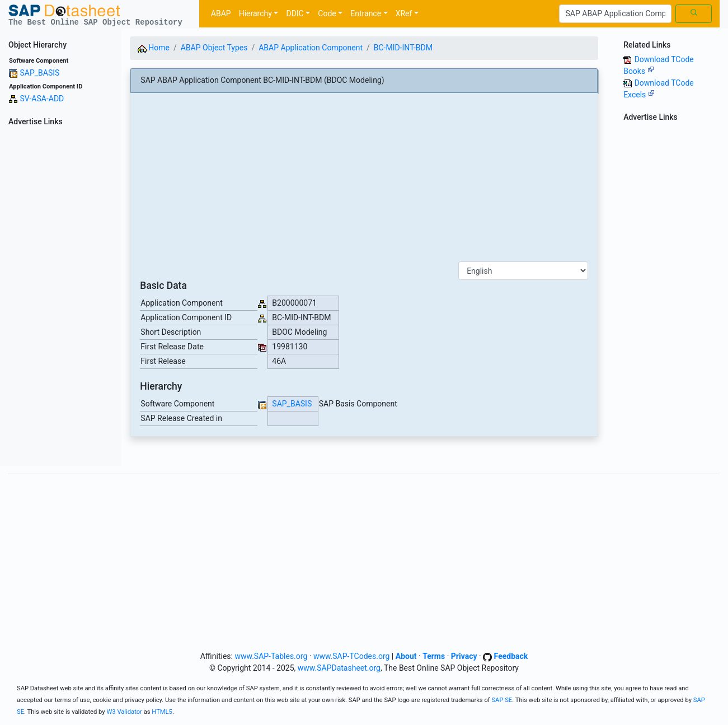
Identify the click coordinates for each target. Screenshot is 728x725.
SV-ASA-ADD (42, 99)
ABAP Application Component (311, 48)
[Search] (615, 14)
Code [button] (327, 13)
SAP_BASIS (39, 73)
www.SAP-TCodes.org (352, 656)
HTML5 (162, 712)
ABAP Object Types (214, 48)
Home (154, 48)
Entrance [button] (366, 13)
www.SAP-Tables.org (271, 656)
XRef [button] (404, 13)
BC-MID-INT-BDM (403, 48)
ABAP (221, 13)
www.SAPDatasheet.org (339, 668)
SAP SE (502, 700)
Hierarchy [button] (255, 13)
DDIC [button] (295, 13)
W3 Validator (124, 712)
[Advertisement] (61, 298)
